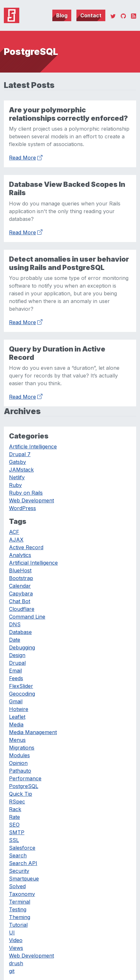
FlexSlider (21, 686)
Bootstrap (21, 578)
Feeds (16, 678)
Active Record (26, 547)
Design (17, 655)
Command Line (27, 617)
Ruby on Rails (26, 493)
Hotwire (19, 709)
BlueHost (20, 570)
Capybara (21, 594)
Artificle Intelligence (33, 447)
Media (16, 724)
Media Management (33, 732)
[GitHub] (123, 15)
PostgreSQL (24, 786)
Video (16, 940)
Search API (23, 863)
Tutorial (18, 925)
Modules (19, 755)
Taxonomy (22, 894)
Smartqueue (24, 879)
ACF (14, 532)
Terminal (20, 902)
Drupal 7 (20, 454)
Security (19, 871)
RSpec (17, 802)
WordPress (22, 508)
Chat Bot (20, 601)
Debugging (22, 647)
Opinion (18, 763)
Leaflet (17, 717)
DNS (15, 624)
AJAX (16, 540)
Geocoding (22, 694)
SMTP (17, 832)
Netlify (17, 477)
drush (16, 963)
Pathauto (20, 771)
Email (15, 671)
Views (16, 948)
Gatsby (17, 462)
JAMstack (21, 470)
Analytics (20, 555)
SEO (14, 825)
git (12, 971)
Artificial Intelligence (33, 563)
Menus (17, 740)
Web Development (31, 500)
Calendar (20, 586)
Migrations (22, 748)
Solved (17, 886)
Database (20, 632)
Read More (26, 157)
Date (15, 640)
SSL (14, 840)
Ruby (15, 485)
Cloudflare (22, 609)
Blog (62, 15)
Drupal (17, 663)
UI (12, 932)
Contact (91, 15)
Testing (18, 909)
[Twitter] (113, 15)
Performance (25, 778)
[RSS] (134, 15)
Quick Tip (21, 794)
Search (18, 855)
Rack (15, 809)
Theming (20, 917)
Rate (14, 817)
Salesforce (22, 848)
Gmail (16, 701)
